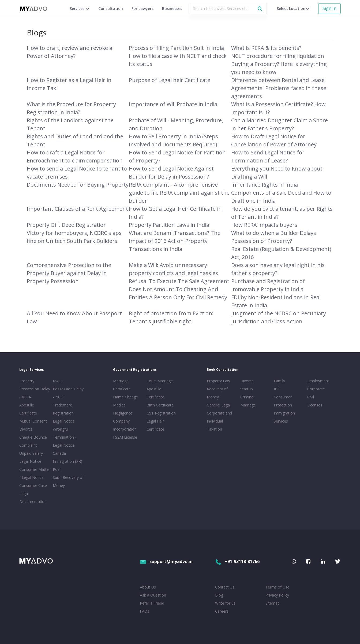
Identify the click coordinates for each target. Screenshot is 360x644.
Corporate (316, 389)
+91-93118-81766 (237, 561)
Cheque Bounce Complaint (33, 441)
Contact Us (225, 587)
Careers (222, 611)
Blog (219, 595)
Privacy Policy (277, 595)
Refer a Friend (152, 603)
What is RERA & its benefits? (266, 48)
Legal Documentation (33, 497)
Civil (311, 397)
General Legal (219, 405)
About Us (148, 587)
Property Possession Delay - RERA (35, 389)
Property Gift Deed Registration (67, 225)
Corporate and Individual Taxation (219, 421)
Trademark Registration (63, 409)
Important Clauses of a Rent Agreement (77, 209)
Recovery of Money (217, 393)
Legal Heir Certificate (155, 425)
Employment (318, 381)
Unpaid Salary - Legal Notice (32, 457)
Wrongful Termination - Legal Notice (65, 437)
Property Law (218, 381)
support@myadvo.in (166, 561)
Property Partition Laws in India (169, 225)
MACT (58, 381)
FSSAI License (125, 437)
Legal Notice (64, 421)
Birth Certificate (160, 405)
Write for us (225, 603)
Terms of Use (277, 587)
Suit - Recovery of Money (68, 481)
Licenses (315, 405)
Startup (247, 389)
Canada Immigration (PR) (67, 457)
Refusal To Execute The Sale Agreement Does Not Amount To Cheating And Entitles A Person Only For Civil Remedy (179, 289)
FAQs (145, 611)
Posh (57, 469)
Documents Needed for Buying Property (78, 185)
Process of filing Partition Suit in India (176, 48)
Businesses (172, 8)
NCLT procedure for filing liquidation (278, 56)
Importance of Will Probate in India (173, 104)
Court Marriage (160, 381)
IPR (277, 389)
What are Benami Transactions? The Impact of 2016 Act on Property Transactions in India (175, 241)
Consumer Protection (283, 401)
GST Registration (161, 413)
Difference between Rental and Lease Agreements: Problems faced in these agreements (279, 88)
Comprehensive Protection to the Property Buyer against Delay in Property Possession (69, 273)
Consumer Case (33, 485)
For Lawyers (142, 8)
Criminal (247, 397)
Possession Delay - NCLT (68, 393)
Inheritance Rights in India (265, 185)
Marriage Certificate (122, 385)
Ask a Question (153, 595)
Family (279, 381)
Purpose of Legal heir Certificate (170, 80)
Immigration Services (284, 417)
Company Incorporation (125, 425)
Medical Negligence (123, 409)
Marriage (248, 405)
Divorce (247, 381)
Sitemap (273, 603)
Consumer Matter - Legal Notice (35, 473)
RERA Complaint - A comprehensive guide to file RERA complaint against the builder (179, 193)
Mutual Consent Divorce (33, 425)
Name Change (125, 397)
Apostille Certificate (28, 409)
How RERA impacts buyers (264, 225)
